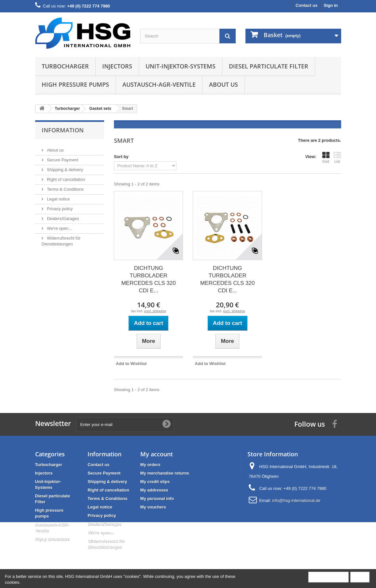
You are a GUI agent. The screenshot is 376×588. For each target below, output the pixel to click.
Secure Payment (62, 157)
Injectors (117, 66)
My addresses (154, 490)
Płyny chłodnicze (52, 539)
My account (157, 454)
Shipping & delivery (65, 167)
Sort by (121, 157)
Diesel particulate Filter (269, 66)
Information (63, 130)
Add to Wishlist (131, 364)
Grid (326, 157)
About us (223, 84)
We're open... (59, 226)
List (337, 157)
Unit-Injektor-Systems (181, 66)
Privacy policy (59, 206)
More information (328, 577)
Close (360, 577)
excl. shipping (155, 311)
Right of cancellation (66, 177)
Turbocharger (65, 66)
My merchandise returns (165, 473)
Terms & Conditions (65, 187)
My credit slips (155, 482)
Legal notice (58, 196)
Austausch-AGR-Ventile (159, 84)
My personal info (157, 499)
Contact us (306, 5)
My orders (150, 465)
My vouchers (153, 507)
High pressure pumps (75, 84)
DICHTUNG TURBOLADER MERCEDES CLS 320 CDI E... (149, 279)
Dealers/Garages (63, 216)
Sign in (331, 5)
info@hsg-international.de (296, 500)
